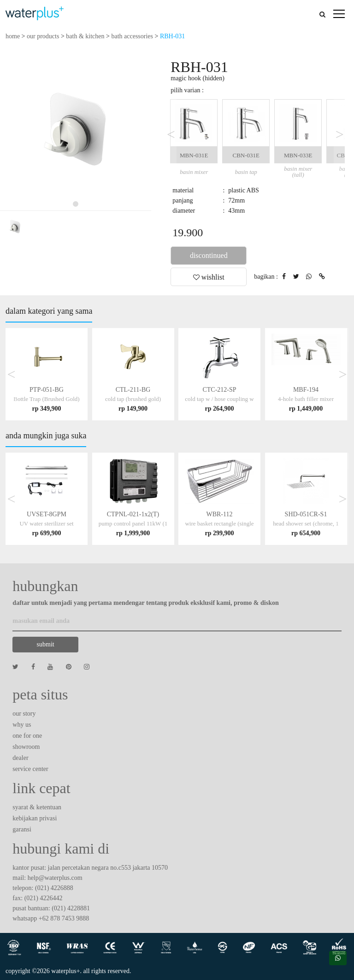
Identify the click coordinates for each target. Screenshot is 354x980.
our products (43, 36)
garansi (22, 829)
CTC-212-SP (219, 399)
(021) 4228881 (71, 908)
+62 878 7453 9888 (64, 918)
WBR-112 (219, 523)
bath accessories (132, 36)
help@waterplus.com (55, 878)
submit (46, 644)
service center (30, 769)
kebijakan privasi (35, 818)
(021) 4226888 (54, 888)
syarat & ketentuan (37, 807)
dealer (20, 758)
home (13, 36)
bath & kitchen (85, 36)
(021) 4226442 (44, 898)
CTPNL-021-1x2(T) (133, 523)
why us (22, 725)
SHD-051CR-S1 (306, 523)
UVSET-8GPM (46, 523)
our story (24, 714)
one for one (27, 736)
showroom (26, 747)
